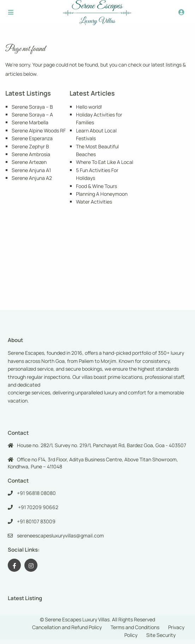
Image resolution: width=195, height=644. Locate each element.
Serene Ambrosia (31, 154)
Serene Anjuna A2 (32, 178)
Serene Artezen (29, 162)
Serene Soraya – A (32, 115)
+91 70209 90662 (38, 507)
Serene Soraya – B (32, 107)
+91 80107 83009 (36, 521)
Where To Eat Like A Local (105, 162)
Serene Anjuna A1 (31, 170)
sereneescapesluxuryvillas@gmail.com (60, 535)
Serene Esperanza (32, 138)
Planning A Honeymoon (102, 194)
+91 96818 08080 (36, 493)
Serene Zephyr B (30, 146)
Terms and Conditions (135, 627)
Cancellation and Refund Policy (67, 627)
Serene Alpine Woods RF (39, 130)
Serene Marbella (30, 122)
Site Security (161, 635)
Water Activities (94, 202)
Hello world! (89, 107)
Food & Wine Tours (96, 186)
